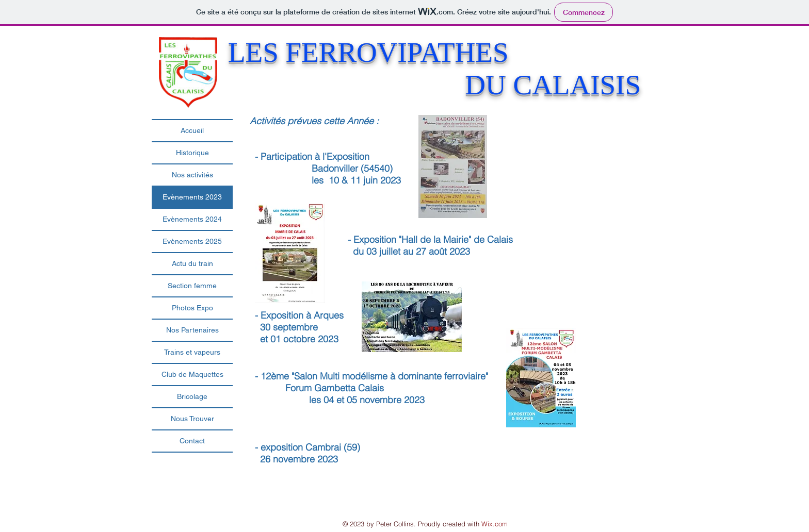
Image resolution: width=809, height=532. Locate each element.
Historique (192, 153)
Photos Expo (192, 308)
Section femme (192, 286)
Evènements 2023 (192, 197)
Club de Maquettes (192, 374)
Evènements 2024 (192, 219)
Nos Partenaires (192, 330)
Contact (192, 441)
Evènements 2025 (192, 241)
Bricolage (192, 396)
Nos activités (192, 175)
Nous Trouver (192, 419)
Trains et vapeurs (192, 352)
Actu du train (192, 263)
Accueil (192, 130)
